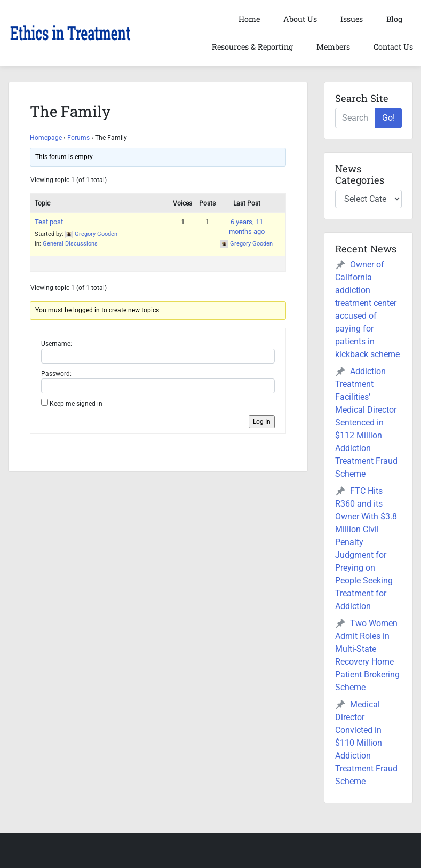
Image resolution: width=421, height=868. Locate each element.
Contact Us (393, 47)
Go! (388, 118)
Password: (56, 374)
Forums (78, 138)
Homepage (46, 138)
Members (333, 47)
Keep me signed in (76, 404)
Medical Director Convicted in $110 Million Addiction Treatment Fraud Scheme (366, 743)
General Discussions (70, 244)
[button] (70, 33)
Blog (394, 19)
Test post (49, 222)
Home (249, 19)
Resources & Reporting (252, 47)
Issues (352, 19)
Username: (57, 344)
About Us (300, 19)
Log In (262, 422)
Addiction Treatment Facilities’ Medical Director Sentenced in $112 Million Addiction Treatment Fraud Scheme (366, 423)
